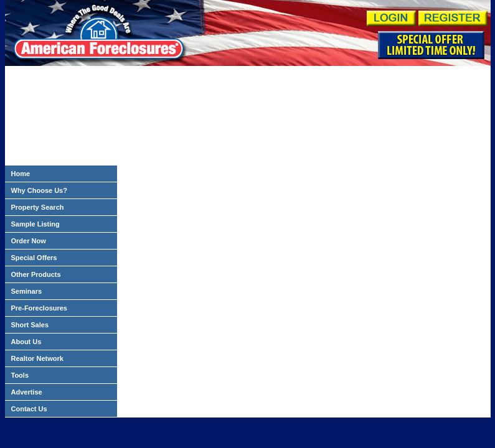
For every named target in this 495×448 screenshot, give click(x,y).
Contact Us (29, 409)
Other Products (36, 274)
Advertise (27, 392)
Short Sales (30, 325)
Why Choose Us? (39, 190)
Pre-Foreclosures (39, 308)
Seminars (27, 291)
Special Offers (34, 258)
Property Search (38, 207)
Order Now (29, 241)
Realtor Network (37, 358)
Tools (20, 375)
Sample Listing (35, 224)
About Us (26, 342)
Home (21, 174)
